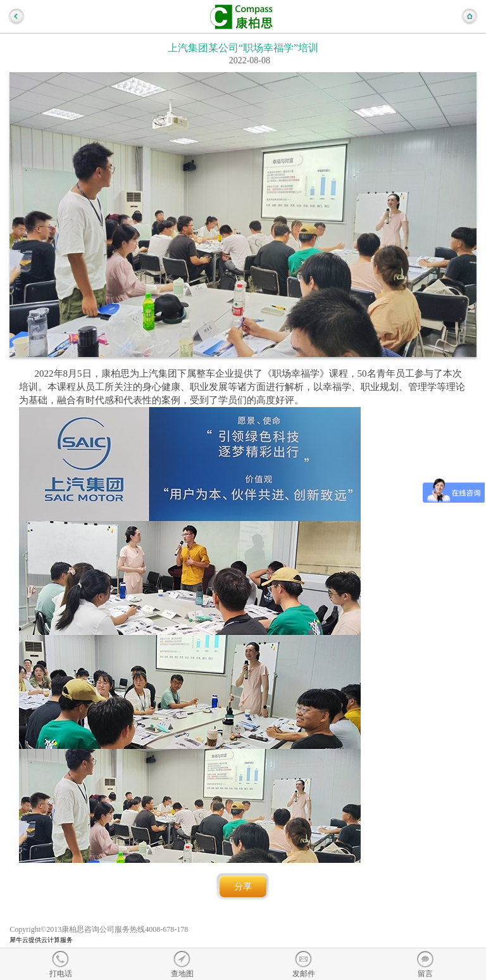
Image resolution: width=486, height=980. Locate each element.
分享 (243, 887)
